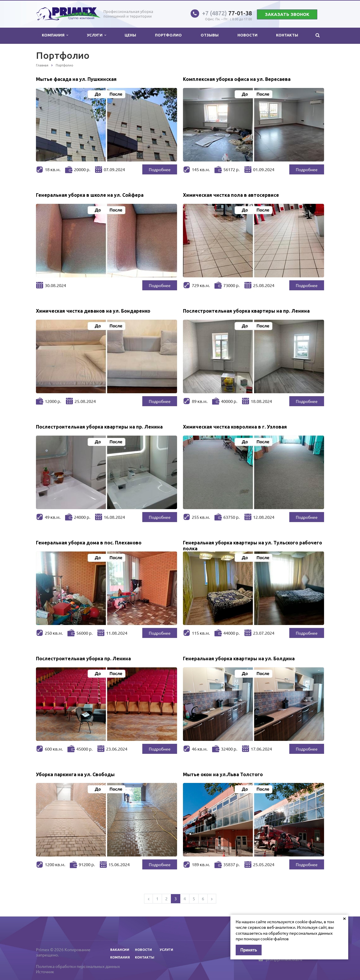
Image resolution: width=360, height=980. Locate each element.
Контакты (287, 35)
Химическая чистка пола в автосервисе (231, 195)
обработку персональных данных (300, 933)
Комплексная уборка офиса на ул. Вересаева (237, 79)
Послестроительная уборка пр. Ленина (83, 659)
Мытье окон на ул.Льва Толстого (223, 774)
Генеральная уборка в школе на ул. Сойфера (90, 195)
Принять (249, 950)
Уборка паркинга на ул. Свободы (75, 774)
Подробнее (160, 169)
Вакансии (120, 950)
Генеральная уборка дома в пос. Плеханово (89, 543)
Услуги (96, 35)
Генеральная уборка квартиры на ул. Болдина (239, 659)
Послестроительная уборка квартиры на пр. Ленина (246, 311)
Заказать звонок (287, 14)
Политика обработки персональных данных (78, 966)
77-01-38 (227, 13)
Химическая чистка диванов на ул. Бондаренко (93, 311)
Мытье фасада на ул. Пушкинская (76, 79)
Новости (247, 35)
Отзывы (210, 35)
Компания (55, 35)
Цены (130, 35)
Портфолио (168, 35)
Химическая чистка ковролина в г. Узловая (235, 427)
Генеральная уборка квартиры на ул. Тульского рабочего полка (252, 544)
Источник (45, 971)
